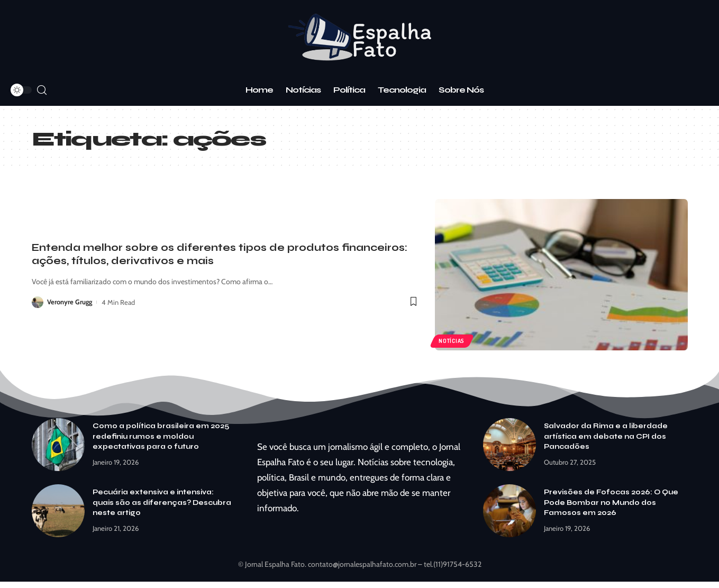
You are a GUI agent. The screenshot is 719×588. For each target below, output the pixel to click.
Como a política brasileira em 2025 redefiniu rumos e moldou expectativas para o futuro (161, 436)
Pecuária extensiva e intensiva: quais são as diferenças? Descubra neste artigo (162, 503)
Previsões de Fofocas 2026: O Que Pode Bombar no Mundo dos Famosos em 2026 (611, 503)
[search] (42, 90)
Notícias (452, 341)
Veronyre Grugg (70, 302)
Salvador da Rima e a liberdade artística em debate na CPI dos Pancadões (606, 436)
